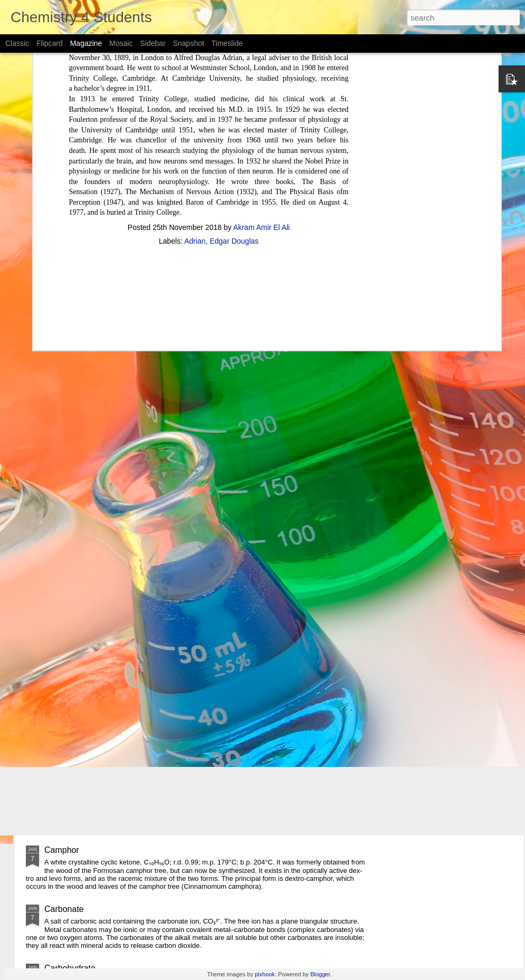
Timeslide (227, 43)
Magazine (86, 43)
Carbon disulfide (75, 783)
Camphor (62, 850)
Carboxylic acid (73, 676)
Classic (17, 43)
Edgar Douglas (234, 145)
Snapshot (189, 43)
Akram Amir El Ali (261, 131)
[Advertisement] (209, 213)
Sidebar (153, 43)
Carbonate (64, 909)
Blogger (320, 974)
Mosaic (121, 43)
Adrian (195, 145)
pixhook (265, 974)
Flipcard (50, 43)
